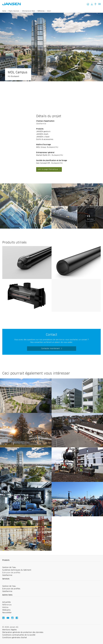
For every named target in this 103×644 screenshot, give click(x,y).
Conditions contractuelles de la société (19, 635)
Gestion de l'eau (9, 586)
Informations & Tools (28, 11)
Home (4, 11)
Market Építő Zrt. (43, 155)
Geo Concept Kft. (43, 163)
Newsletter (7, 613)
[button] (51, 560)
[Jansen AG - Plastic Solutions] (26, 185)
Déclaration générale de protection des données (23, 632)
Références (41, 11)
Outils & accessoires (45, 139)
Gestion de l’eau (9, 567)
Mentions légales (10, 630)
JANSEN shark (42, 134)
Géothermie (7, 575)
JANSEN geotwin (43, 132)
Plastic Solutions (14, 11)
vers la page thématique (48, 169)
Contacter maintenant (50, 348)
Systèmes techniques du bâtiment (17, 570)
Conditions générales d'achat (15, 638)
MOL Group (41, 147)
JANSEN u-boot (43, 137)
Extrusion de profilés (11, 589)
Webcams (6, 610)
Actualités (6, 602)
